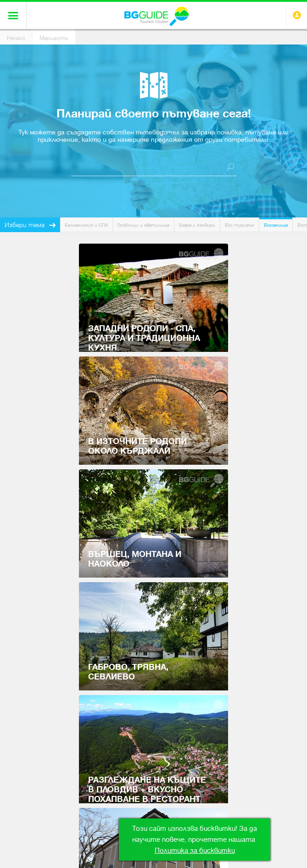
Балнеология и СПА (86, 225)
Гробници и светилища (143, 225)
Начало (16, 38)
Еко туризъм (240, 225)
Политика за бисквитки (195, 851)
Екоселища (276, 225)
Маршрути (54, 38)
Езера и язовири (197, 225)
